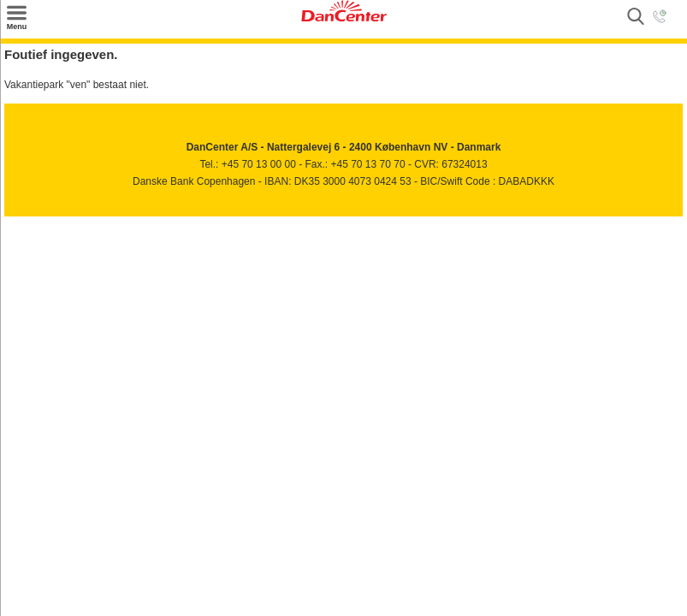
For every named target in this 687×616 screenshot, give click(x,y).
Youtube (55, 222)
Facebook (18, 222)
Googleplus (92, 222)
